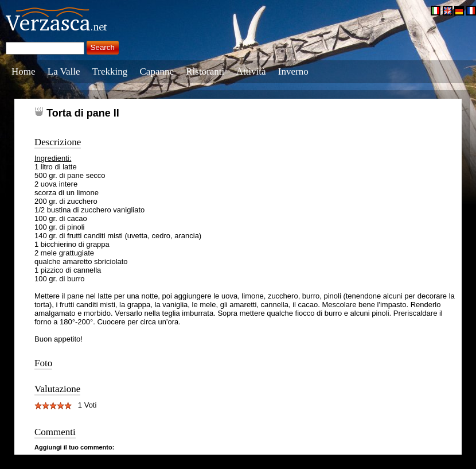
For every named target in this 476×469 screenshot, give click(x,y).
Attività (251, 71)
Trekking (110, 71)
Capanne (157, 71)
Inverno (293, 71)
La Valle (64, 71)
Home (24, 71)
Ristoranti (205, 71)
